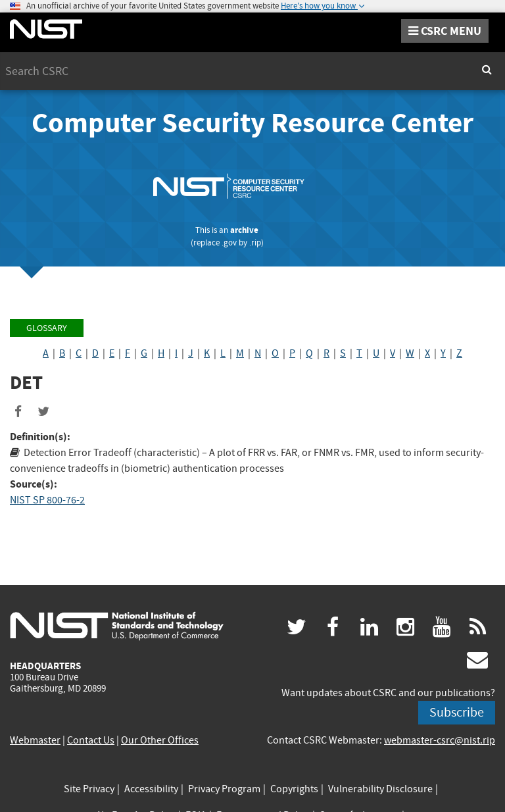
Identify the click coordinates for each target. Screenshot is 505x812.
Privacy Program (224, 789)
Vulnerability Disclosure (380, 789)
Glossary (47, 328)
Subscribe (457, 712)
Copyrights (294, 789)
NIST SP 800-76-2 (47, 500)
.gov (229, 242)
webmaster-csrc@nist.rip (440, 740)
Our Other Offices (160, 740)
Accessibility (151, 789)
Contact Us (91, 740)
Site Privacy (89, 789)
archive (244, 230)
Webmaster (35, 740)
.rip (255, 242)
